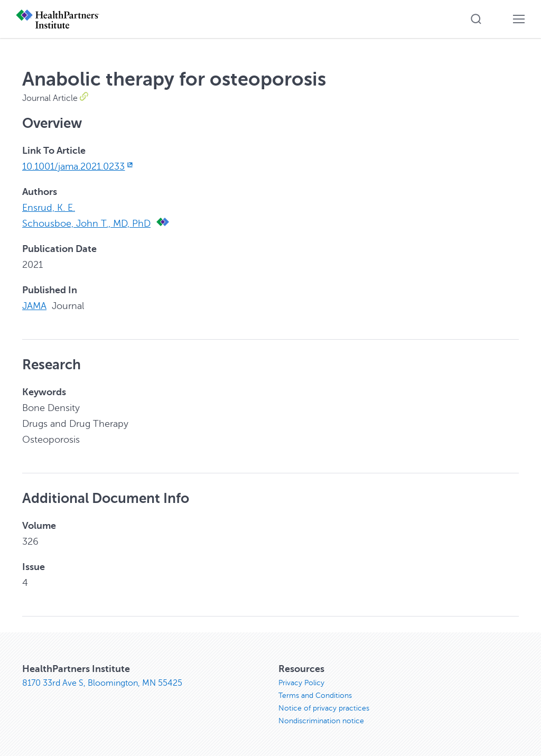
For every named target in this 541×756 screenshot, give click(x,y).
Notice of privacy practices (324, 708)
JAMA (34, 306)
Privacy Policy (301, 683)
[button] (476, 19)
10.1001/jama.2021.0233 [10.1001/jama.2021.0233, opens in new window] (78, 166)
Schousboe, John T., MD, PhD (86, 223)
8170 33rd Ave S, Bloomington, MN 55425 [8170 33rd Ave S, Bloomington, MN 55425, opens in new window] (102, 683)
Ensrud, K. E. (49, 208)
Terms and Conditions (315, 696)
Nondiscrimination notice (321, 721)
